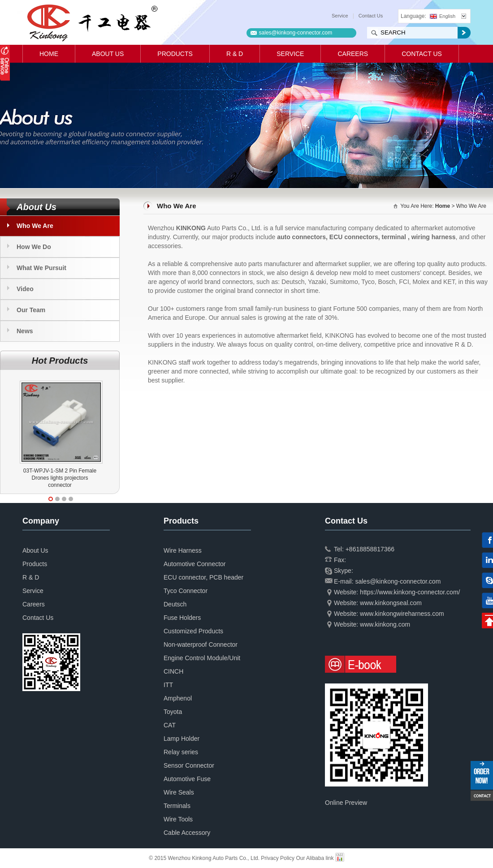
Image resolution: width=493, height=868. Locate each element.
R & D (235, 54)
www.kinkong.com (385, 624)
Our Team (31, 310)
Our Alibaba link (315, 858)
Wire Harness (183, 550)
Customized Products (193, 631)
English (443, 16)
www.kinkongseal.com (391, 603)
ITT (168, 685)
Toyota (173, 712)
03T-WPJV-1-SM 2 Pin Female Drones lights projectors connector (60, 478)
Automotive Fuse (187, 779)
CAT (170, 725)
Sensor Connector (189, 765)
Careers (353, 54)
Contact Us (371, 16)
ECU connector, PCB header (203, 577)
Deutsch (175, 604)
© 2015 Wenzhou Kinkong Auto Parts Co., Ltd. (205, 858)
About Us (108, 54)
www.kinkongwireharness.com (402, 614)
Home (49, 54)
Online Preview (346, 803)
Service (340, 16)
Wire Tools (178, 819)
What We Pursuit (41, 268)
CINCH (173, 671)
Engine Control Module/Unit (202, 658)
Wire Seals (179, 792)
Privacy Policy (278, 858)
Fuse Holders (182, 618)
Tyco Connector (186, 591)
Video (25, 289)
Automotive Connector (195, 564)
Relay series (181, 752)
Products (175, 54)
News (25, 331)
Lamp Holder (182, 739)
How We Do (34, 247)
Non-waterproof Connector (201, 645)
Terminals (177, 806)
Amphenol (178, 698)
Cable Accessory (187, 833)
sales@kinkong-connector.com (296, 33)
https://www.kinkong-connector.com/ (410, 592)
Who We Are (35, 226)
